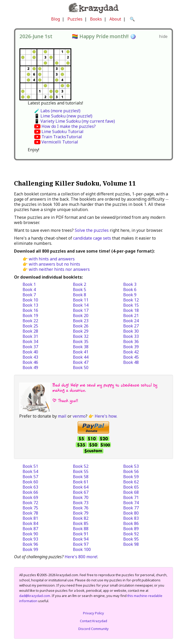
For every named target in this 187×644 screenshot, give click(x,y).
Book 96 (30, 544)
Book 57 (30, 477)
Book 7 (29, 295)
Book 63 (30, 487)
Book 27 (131, 326)
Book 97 (81, 544)
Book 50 (81, 367)
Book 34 (30, 341)
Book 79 (81, 513)
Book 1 (29, 284)
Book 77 (131, 508)
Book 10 (30, 300)
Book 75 (30, 508)
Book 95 (131, 539)
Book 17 (81, 310)
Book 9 (130, 295)
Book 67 (81, 492)
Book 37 (30, 347)
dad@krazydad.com (35, 596)
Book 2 (79, 284)
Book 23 (81, 321)
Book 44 (81, 357)
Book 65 (131, 487)
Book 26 (81, 326)
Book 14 (81, 305)
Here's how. (106, 416)
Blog (56, 19)
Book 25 (30, 326)
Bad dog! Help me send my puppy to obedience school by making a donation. (105, 388)
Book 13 (30, 305)
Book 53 (131, 466)
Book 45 (131, 357)
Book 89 (131, 529)
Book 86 (131, 523)
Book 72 (30, 503)
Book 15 (131, 305)
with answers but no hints (54, 264)
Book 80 (131, 513)
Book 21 (131, 316)
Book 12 (131, 300)
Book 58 (81, 477)
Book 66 (30, 492)
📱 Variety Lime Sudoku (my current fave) (75, 121)
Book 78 (30, 513)
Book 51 (30, 466)
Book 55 (81, 471)
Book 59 (131, 477)
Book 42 (131, 352)
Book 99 (30, 549)
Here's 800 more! (81, 557)
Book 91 (81, 534)
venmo (79, 416)
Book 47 (81, 362)
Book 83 (131, 518)
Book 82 (81, 518)
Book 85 (81, 523)
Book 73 (81, 503)
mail (62, 416)
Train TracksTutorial (62, 137)
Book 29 (81, 331)
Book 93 (30, 539)
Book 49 (30, 367)
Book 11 (81, 300)
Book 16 (30, 310)
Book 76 (81, 508)
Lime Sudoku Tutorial (63, 132)
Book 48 (131, 362)
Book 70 (81, 497)
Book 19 (30, 316)
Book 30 (131, 331)
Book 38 (81, 347)
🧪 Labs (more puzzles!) (57, 111)
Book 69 (30, 497)
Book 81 (30, 518)
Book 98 (131, 544)
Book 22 (30, 321)
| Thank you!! (65, 401)
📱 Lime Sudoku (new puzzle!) (63, 116)
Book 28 (30, 331)
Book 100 (82, 549)
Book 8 (79, 295)
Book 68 (131, 492)
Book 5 (79, 290)
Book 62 (131, 482)
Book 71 (131, 497)
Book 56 (131, 471)
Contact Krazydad (93, 621)
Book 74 (131, 503)
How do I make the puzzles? (69, 126)
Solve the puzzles (92, 230)
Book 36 (131, 341)
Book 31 (30, 336)
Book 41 (81, 352)
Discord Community (93, 629)
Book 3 (130, 284)
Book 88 (81, 529)
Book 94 (81, 539)
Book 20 (81, 316)
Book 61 (81, 482)
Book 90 (30, 534)
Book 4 (29, 290)
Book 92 (131, 534)
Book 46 (30, 362)
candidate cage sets (92, 238)
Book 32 (81, 336)
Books (96, 19)
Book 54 (30, 471)
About (115, 19)
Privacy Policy (93, 613)
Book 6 (130, 290)
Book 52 (81, 466)
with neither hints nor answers (59, 269)
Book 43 (30, 357)
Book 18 (131, 310)
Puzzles (75, 19)
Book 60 (30, 482)
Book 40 (30, 352)
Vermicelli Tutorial (60, 142)
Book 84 (30, 523)
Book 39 (131, 347)
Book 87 (30, 529)
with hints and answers (52, 259)
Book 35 (81, 341)
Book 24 (131, 321)
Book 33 (131, 336)
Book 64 (81, 487)
